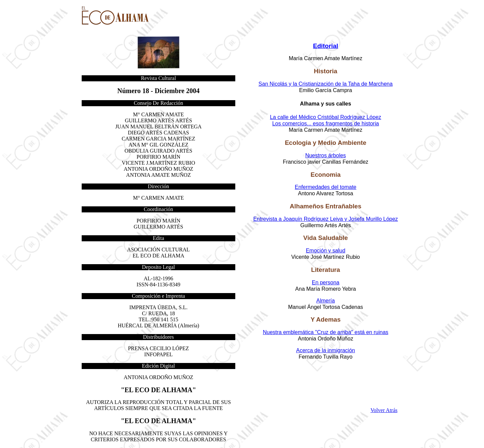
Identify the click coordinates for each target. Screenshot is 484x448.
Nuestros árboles (326, 155)
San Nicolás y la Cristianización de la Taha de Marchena (326, 84)
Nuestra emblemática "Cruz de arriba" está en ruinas (326, 332)
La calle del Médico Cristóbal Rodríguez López (326, 117)
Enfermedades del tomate (326, 187)
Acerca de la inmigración (326, 350)
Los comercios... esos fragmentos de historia (326, 124)
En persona (326, 282)
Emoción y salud (326, 251)
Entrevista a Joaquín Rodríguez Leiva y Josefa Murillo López (325, 219)
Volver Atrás (384, 410)
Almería (326, 301)
